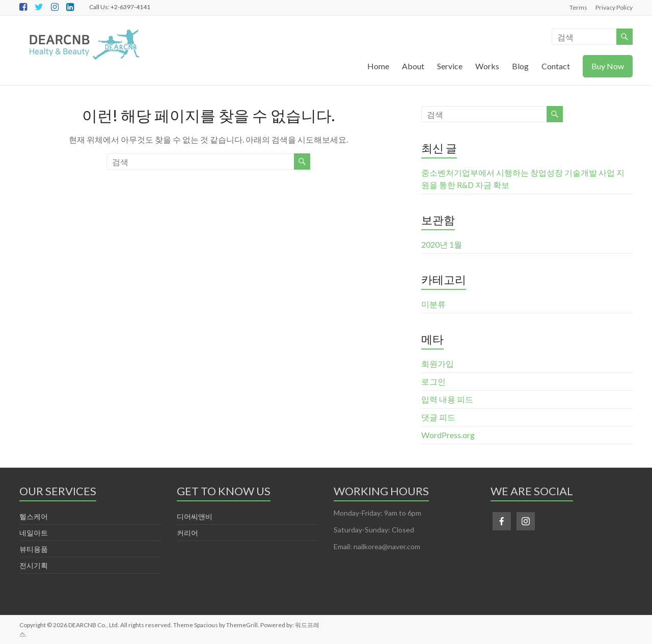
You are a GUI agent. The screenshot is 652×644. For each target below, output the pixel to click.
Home (378, 66)
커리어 (187, 533)
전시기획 (34, 565)
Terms (578, 7)
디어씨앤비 (195, 516)
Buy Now (608, 66)
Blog (520, 66)
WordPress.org (448, 435)
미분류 (433, 304)
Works (487, 66)
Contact (556, 66)
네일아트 (34, 533)
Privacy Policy (614, 7)
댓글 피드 (438, 417)
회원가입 (438, 364)
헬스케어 (34, 516)
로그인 (433, 381)
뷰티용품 (34, 549)
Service (450, 66)
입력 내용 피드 (447, 399)
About (413, 66)
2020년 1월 (442, 244)
